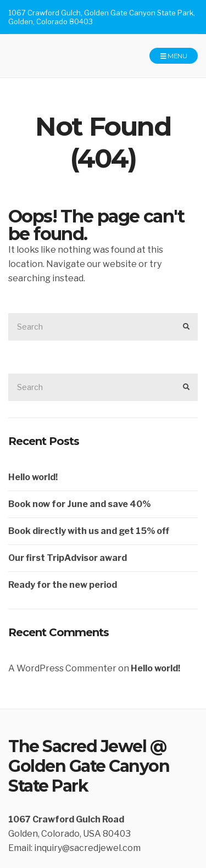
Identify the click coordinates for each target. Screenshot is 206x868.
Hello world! (33, 477)
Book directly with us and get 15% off (89, 531)
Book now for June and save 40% (79, 504)
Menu (174, 56)
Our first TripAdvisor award (68, 558)
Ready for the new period (63, 585)
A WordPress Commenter (62, 668)
